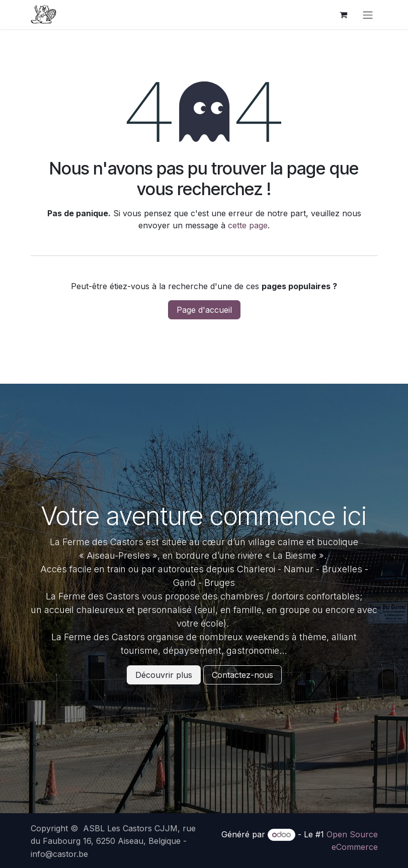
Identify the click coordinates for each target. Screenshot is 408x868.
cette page (248, 225)
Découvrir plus (164, 675)
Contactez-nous (242, 675)
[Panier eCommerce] (344, 15)
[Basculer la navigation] (368, 15)
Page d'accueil (204, 310)
